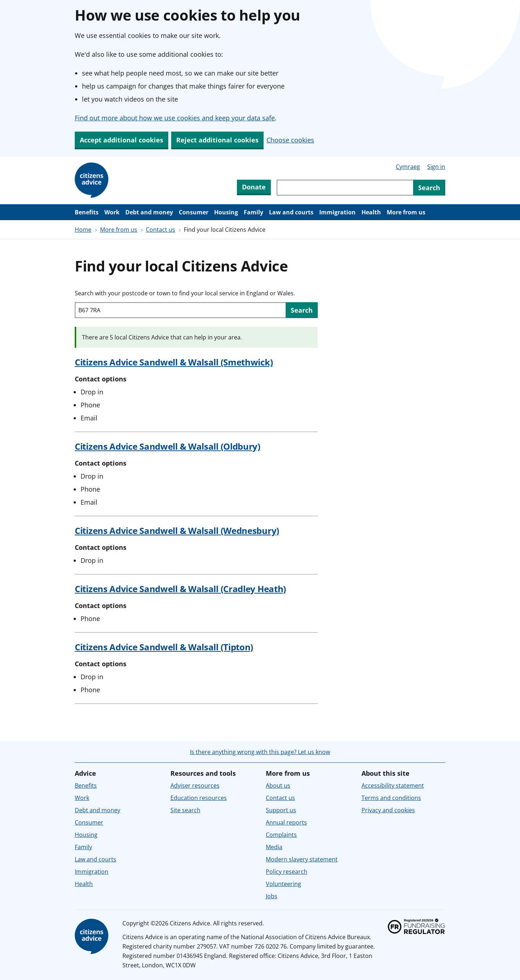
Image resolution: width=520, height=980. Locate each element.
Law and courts (291, 212)
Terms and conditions (391, 798)
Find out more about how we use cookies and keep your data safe (175, 118)
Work (112, 212)
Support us (281, 810)
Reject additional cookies (217, 140)
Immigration (337, 212)
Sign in (436, 167)
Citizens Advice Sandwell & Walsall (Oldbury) (168, 446)
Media (274, 847)
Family (253, 212)
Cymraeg (408, 167)
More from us (406, 212)
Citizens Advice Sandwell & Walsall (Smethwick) (174, 362)
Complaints (281, 835)
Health (371, 212)
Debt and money (149, 212)
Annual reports (286, 822)
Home (83, 230)
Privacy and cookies (388, 810)
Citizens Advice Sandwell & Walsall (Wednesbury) (177, 530)
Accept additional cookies (122, 140)
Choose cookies (290, 140)
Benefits (87, 212)
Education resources (199, 798)
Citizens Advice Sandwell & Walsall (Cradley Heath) (180, 589)
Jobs (272, 896)
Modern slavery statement (302, 859)
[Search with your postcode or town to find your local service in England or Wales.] (180, 310)
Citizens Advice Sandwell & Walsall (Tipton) (164, 647)
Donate (254, 187)
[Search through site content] (345, 188)
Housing (226, 212)
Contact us (161, 230)
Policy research (287, 872)
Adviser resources (195, 786)
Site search (185, 810)
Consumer (194, 212)
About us (278, 786)
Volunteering (283, 884)
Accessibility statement (393, 786)
